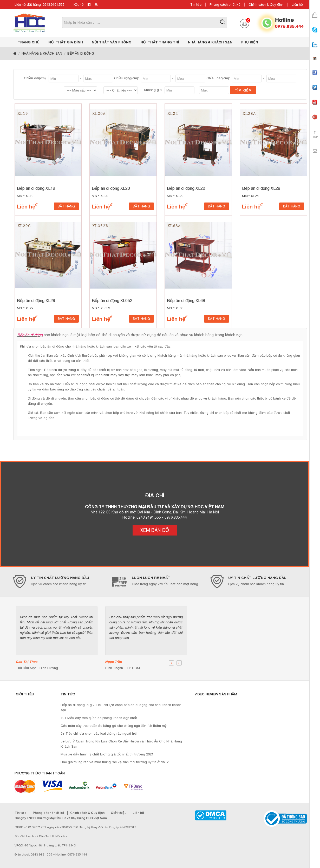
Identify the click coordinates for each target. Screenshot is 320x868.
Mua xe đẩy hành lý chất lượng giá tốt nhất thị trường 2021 (107, 754)
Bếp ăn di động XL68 (186, 301)
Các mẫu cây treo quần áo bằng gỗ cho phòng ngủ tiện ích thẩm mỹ (114, 726)
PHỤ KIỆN (250, 42)
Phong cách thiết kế (225, 5)
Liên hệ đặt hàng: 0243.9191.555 (39, 5)
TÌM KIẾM (243, 90)
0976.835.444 (289, 26)
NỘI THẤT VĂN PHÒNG (112, 42)
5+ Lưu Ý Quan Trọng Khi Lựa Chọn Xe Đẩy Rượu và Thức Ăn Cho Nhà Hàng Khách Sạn (121, 744)
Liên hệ (297, 5)
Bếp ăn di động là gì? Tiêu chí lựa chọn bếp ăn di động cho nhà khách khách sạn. (121, 707)
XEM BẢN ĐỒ (155, 530)
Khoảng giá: (154, 90)
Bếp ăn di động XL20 (111, 188)
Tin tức (196, 5)
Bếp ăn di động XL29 (36, 301)
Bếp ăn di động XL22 (186, 188)
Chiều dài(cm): (36, 78)
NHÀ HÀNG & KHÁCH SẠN (210, 42)
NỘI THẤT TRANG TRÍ (160, 42)
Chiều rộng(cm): (127, 78)
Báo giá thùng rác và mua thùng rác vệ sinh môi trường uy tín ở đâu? (115, 762)
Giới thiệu (119, 813)
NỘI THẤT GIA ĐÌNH (66, 42)
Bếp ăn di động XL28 (261, 188)
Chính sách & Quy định (266, 5)
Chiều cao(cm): (219, 78)
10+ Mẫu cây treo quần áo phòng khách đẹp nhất (99, 718)
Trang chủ (29, 42)
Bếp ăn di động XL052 (112, 301)
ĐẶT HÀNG (66, 206)
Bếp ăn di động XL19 (36, 188)
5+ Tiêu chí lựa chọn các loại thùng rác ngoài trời (99, 733)
